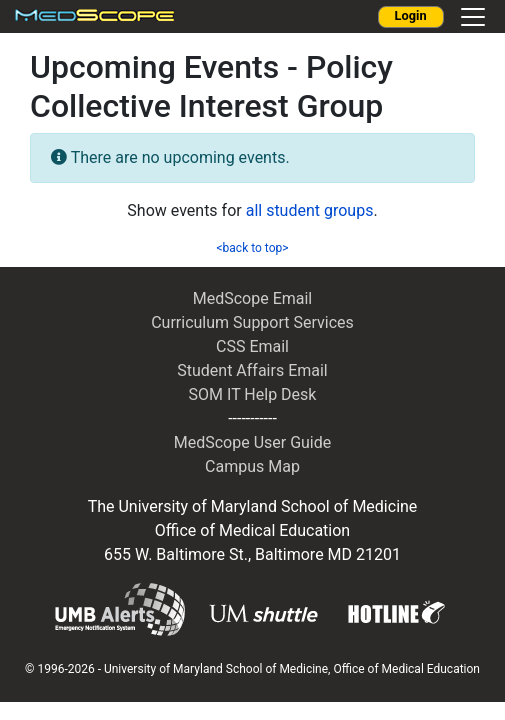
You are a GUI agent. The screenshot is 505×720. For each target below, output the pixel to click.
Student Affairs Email (252, 370)
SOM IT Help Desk (253, 394)
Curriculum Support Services (252, 322)
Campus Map (252, 466)
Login (411, 15)
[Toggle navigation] (473, 17)
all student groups (310, 210)
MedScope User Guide (253, 442)
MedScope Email (253, 298)
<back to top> (253, 248)
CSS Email (252, 346)
